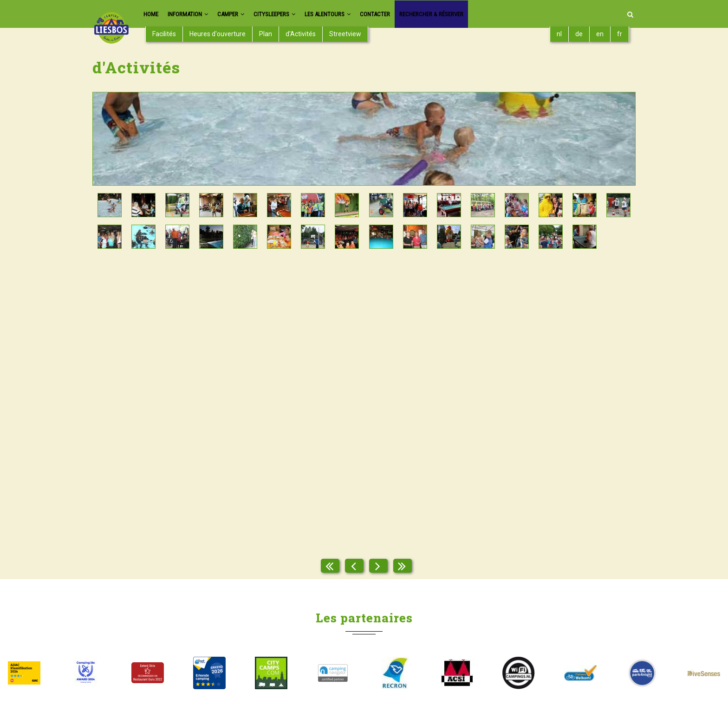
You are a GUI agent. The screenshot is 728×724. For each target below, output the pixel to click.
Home (152, 14)
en (600, 34)
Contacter (402, 14)
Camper (240, 14)
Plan (266, 34)
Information (193, 14)
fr (620, 34)
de (579, 34)
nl (559, 34)
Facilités (164, 34)
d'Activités (301, 34)
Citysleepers (289, 14)
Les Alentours (349, 14)
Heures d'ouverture (218, 34)
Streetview (345, 34)
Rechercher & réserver (465, 14)
